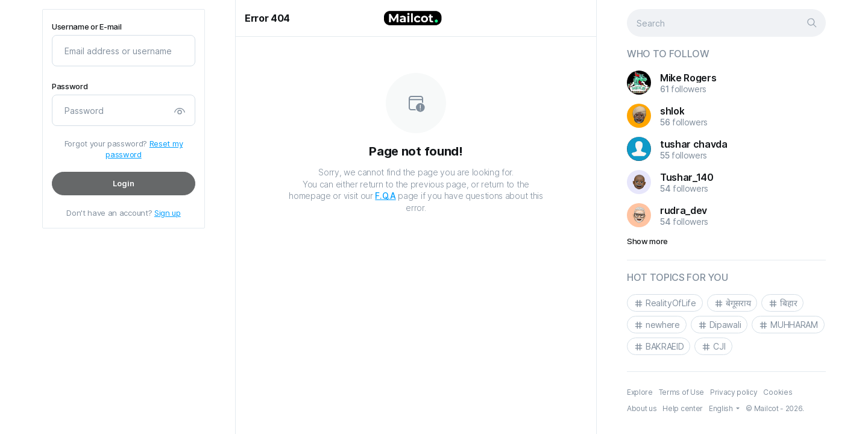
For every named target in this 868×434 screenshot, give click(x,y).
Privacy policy (734, 392)
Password (70, 86)
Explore (640, 392)
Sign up (168, 213)
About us (642, 408)
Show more (647, 241)
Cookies (778, 392)
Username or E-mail (86, 27)
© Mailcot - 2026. (775, 408)
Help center (682, 408)
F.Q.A (385, 196)
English (722, 408)
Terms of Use (681, 392)
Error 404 (267, 18)
